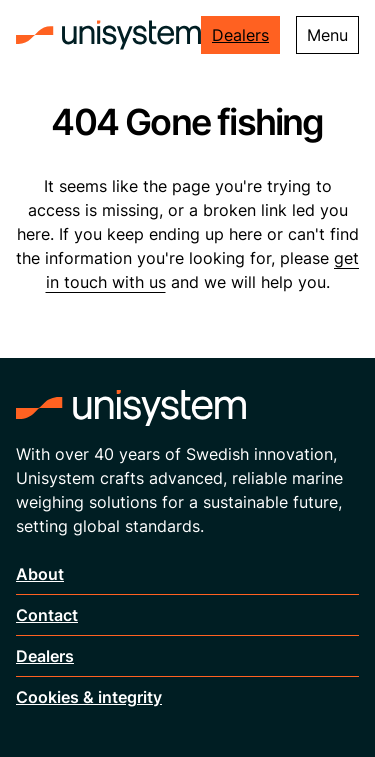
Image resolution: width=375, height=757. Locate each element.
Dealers (240, 35)
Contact (47, 615)
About (40, 574)
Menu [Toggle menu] (327, 35)
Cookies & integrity (89, 697)
